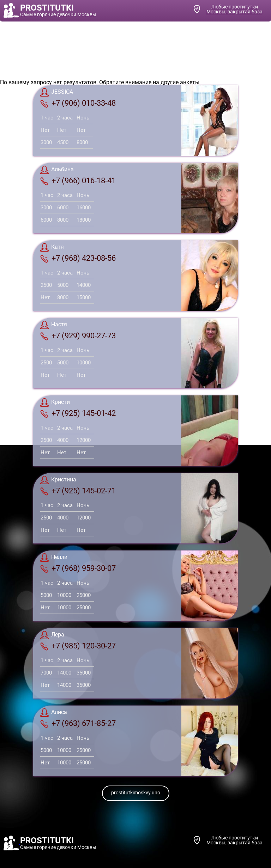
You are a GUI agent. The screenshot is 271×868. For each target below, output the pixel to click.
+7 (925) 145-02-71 (78, 491)
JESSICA (57, 92)
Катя (52, 247)
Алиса (54, 713)
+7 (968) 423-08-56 (78, 258)
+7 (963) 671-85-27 (78, 724)
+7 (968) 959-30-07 (78, 568)
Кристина (58, 480)
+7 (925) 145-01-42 (78, 413)
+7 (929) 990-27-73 (78, 336)
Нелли (54, 558)
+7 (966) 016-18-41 (78, 181)
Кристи (55, 402)
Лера (52, 635)
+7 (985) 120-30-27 (78, 646)
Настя (54, 325)
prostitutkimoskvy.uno (136, 793)
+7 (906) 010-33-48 (78, 103)
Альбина (57, 170)
